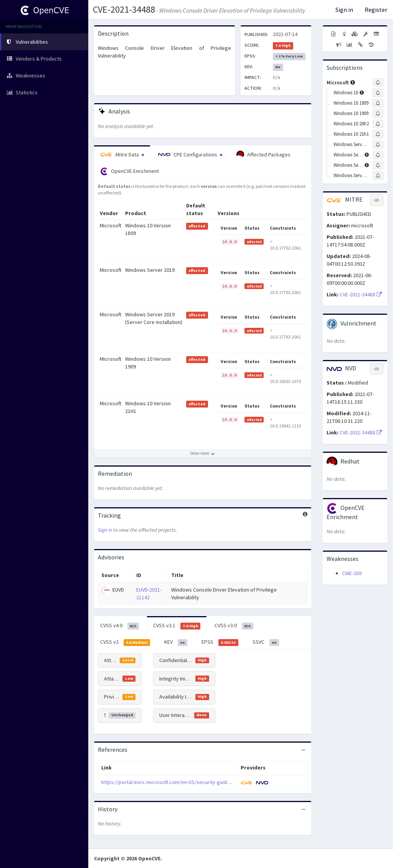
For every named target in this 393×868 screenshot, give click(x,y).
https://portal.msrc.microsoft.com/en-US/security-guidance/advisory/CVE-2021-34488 (199, 782)
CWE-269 (352, 573)
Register (376, 10)
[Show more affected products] (203, 454)
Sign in (344, 10)
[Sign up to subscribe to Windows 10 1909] (378, 113)
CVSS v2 (125, 642)
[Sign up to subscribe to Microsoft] (378, 82)
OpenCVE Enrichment (130, 171)
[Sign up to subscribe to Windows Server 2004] (378, 145)
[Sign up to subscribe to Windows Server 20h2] (378, 176)
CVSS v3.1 (177, 626)
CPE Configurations (190, 155)
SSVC (266, 642)
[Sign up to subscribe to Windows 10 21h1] (378, 134)
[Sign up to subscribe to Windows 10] (378, 93)
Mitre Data (122, 155)
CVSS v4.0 (120, 626)
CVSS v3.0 (234, 626)
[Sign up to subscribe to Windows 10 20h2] (378, 124)
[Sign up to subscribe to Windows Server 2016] (378, 155)
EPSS (220, 642)
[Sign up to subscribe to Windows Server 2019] (378, 165)
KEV (176, 642)
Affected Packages (263, 155)
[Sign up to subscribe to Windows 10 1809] (378, 103)
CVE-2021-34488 (124, 9)
